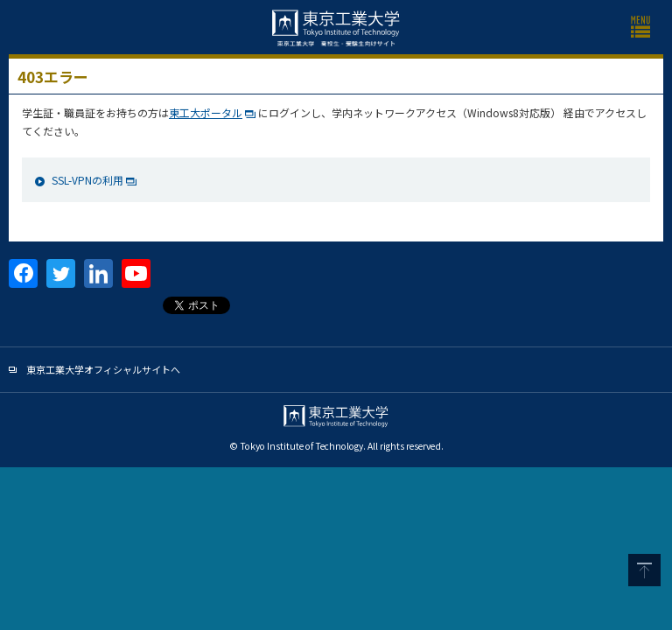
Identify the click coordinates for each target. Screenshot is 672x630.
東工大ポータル (206, 112)
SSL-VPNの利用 (87, 180)
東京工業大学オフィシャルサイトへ (103, 369)
